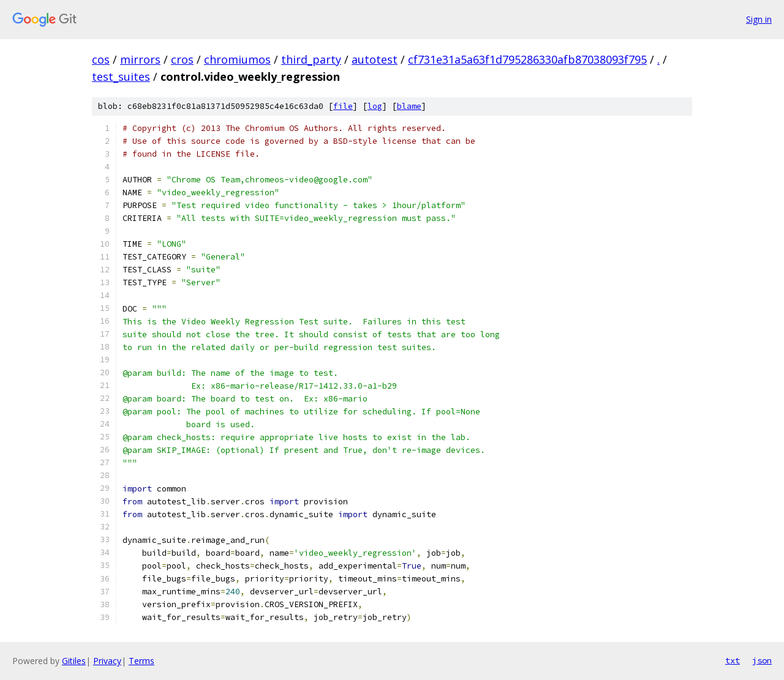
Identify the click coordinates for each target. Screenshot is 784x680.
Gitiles (74, 661)
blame (409, 106)
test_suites (121, 77)
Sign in (759, 19)
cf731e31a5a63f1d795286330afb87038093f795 (527, 59)
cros (182, 59)
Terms (141, 661)
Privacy (107, 661)
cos (101, 59)
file (343, 106)
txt (733, 660)
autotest (375, 59)
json (762, 660)
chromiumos (237, 59)
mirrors (140, 59)
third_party (311, 59)
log (375, 106)
